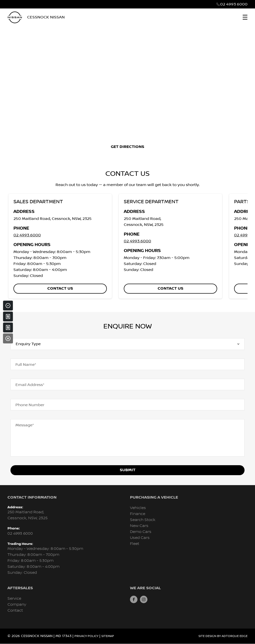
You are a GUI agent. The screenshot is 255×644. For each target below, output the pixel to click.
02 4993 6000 (234, 4)
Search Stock (143, 520)
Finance (138, 514)
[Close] (8, 338)
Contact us (60, 289)
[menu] (245, 17)
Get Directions (127, 147)
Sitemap (108, 636)
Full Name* (26, 365)
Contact (15, 611)
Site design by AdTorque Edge (223, 636)
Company (17, 605)
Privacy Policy (86, 636)
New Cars (139, 526)
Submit (128, 470)
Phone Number (30, 405)
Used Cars (140, 538)
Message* (25, 425)
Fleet (135, 544)
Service (14, 599)
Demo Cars (141, 532)
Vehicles (138, 508)
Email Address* (30, 385)
